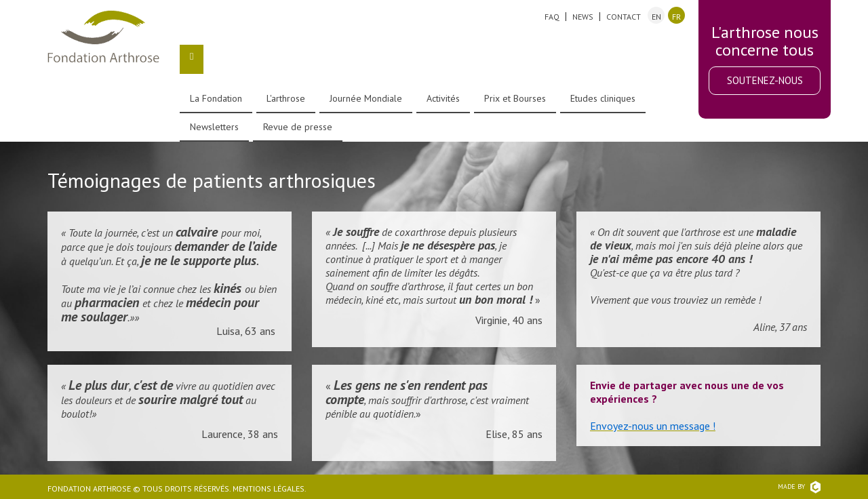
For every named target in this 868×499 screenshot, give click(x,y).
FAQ (552, 17)
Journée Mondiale (366, 98)
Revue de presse (298, 127)
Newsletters (214, 127)
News (583, 17)
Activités (443, 98)
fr (676, 17)
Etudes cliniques (603, 98)
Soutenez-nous (765, 80)
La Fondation (216, 98)
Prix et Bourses (515, 98)
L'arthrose (286, 98)
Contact (624, 17)
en (656, 17)
